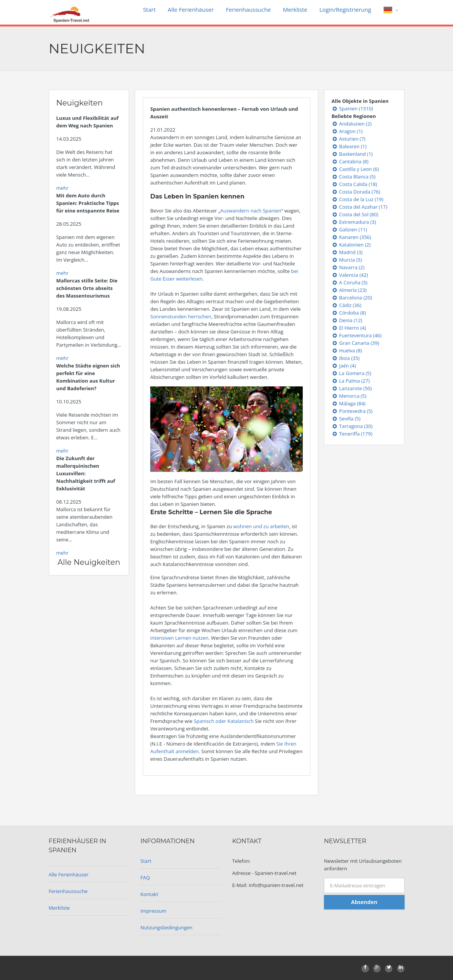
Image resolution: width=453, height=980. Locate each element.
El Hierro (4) (349, 328)
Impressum (153, 911)
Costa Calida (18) (354, 184)
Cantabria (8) (350, 161)
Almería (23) (349, 290)
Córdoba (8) (349, 313)
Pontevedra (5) (352, 411)
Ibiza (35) (346, 358)
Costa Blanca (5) (353, 177)
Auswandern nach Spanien (251, 211)
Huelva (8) (347, 350)
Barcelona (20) (352, 298)
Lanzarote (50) (352, 388)
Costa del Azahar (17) (359, 207)
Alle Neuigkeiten (89, 562)
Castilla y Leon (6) (355, 169)
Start (149, 9)
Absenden (364, 902)
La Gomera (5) (351, 373)
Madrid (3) (347, 252)
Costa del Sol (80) (355, 214)
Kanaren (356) (351, 237)
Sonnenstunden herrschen (181, 316)
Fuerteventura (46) (356, 335)
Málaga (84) (349, 403)
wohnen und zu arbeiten (261, 526)
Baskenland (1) (352, 154)
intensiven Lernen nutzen (179, 638)
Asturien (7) (348, 139)
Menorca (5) (349, 396)
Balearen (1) (349, 146)
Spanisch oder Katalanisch (224, 721)
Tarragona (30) (352, 426)
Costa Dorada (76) (356, 192)
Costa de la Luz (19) (357, 199)
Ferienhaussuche (248, 9)
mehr (63, 188)
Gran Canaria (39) (355, 343)
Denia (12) (347, 320)
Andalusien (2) (352, 124)
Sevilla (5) (346, 419)
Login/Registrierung (345, 9)
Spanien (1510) (352, 109)
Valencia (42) (350, 275)
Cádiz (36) (346, 305)
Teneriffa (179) (352, 434)
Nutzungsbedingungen (166, 927)
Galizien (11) (349, 229)
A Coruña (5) (349, 282)
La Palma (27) (351, 381)
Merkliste (295, 9)
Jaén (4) (344, 366)
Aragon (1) (347, 131)
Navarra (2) (348, 267)
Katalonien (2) (351, 245)
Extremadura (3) (354, 222)
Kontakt (149, 894)
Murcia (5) (347, 260)
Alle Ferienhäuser (191, 9)
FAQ (145, 878)
